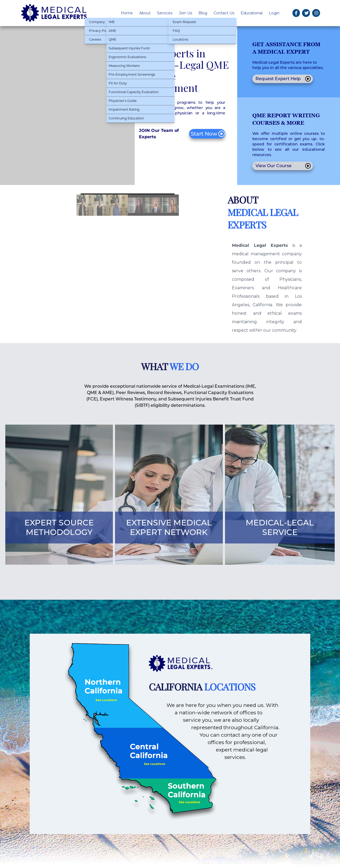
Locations (180, 39)
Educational (252, 13)
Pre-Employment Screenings (132, 74)
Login (274, 13)
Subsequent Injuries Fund (129, 48)
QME (112, 39)
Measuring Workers (124, 66)
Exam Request (184, 22)
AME (112, 31)
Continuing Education (126, 118)
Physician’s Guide (123, 101)
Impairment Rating (124, 109)
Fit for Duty (118, 83)
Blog (203, 13)
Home (127, 13)
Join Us (185, 13)
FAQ (176, 31)
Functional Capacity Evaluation (134, 92)
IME (112, 22)
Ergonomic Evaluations (127, 57)
